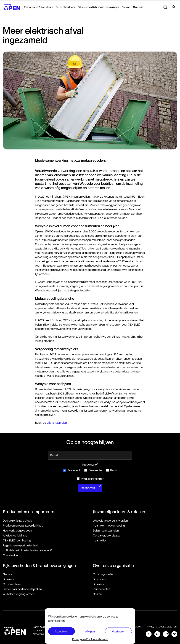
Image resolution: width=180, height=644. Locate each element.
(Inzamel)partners (65, 7)
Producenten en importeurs (29, 512)
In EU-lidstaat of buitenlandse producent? (28, 550)
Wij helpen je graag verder (18, 594)
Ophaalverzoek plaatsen (107, 535)
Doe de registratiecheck (17, 520)
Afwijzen (90, 631)
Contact (98, 594)
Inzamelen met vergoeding (109, 525)
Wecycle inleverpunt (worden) (111, 520)
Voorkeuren (119, 631)
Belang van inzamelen (106, 530)
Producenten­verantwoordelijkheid (23, 525)
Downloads (100, 579)
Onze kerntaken (12, 584)
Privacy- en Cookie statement (90, 639)
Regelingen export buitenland (20, 545)
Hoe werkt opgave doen (17, 530)
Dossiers (8, 579)
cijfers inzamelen (57, 423)
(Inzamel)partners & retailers (120, 512)
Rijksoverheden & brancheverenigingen (39, 565)
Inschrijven (88, 488)
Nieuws (126, 7)
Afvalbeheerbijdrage (15, 535)
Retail (112, 470)
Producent (72, 470)
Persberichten (101, 589)
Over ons (138, 7)
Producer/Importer (90, 479)
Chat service (10, 555)
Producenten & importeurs (39, 7)
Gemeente (93, 470)
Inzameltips (100, 540)
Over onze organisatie (113, 565)
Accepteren (62, 631)
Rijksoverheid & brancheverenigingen (98, 7)
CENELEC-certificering (17, 540)
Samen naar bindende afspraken (22, 589)
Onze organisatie (103, 574)
